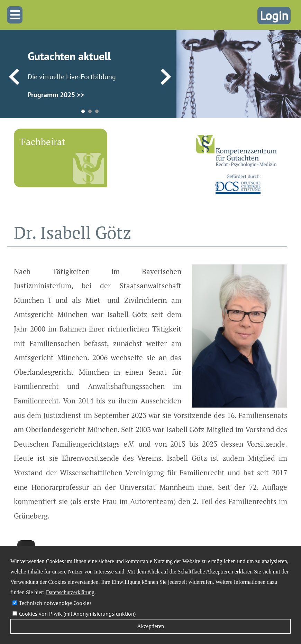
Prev (14, 77)
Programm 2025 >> (56, 95)
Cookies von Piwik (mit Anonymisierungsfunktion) (77, 614)
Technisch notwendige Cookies (55, 603)
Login (274, 16)
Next (166, 77)
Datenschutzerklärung (70, 592)
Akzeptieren (150, 626)
